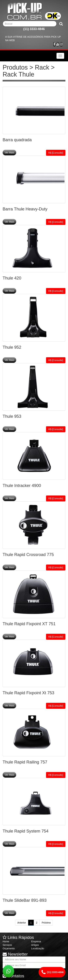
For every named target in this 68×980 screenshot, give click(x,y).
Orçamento (9, 948)
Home (6, 941)
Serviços (7, 945)
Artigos (35, 945)
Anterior (22, 923)
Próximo (46, 923)
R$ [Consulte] (56, 153)
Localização (38, 948)
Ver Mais (9, 153)
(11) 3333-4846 (34, 29)
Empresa (36, 941)
